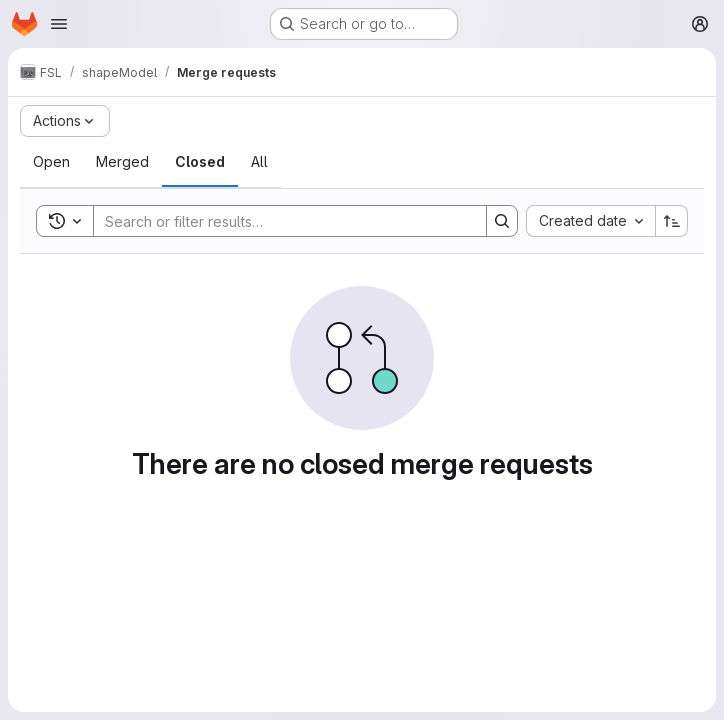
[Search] (280, 221)
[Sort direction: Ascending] (672, 221)
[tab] (51, 162)
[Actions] (65, 121)
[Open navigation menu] (59, 24)
